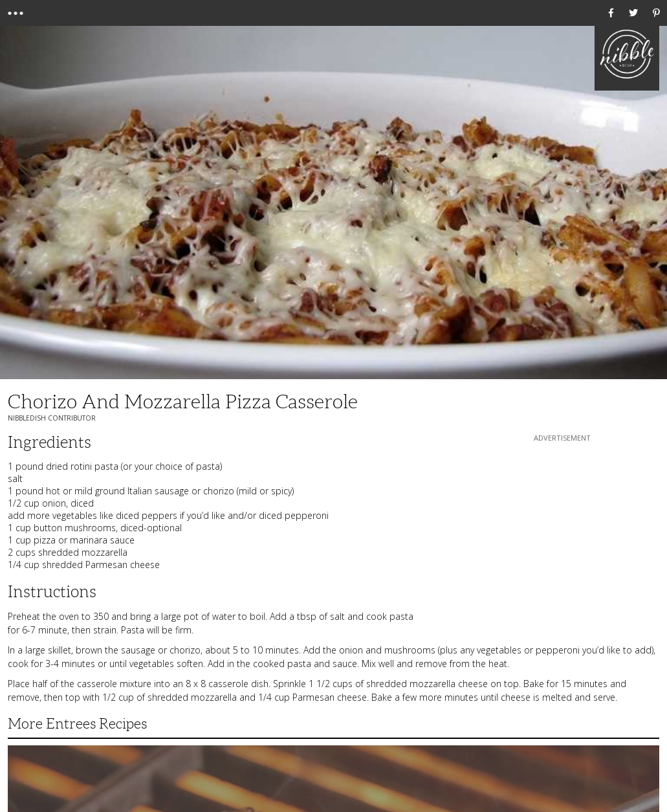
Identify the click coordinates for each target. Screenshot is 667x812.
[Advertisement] (562, 525)
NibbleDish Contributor (52, 418)
